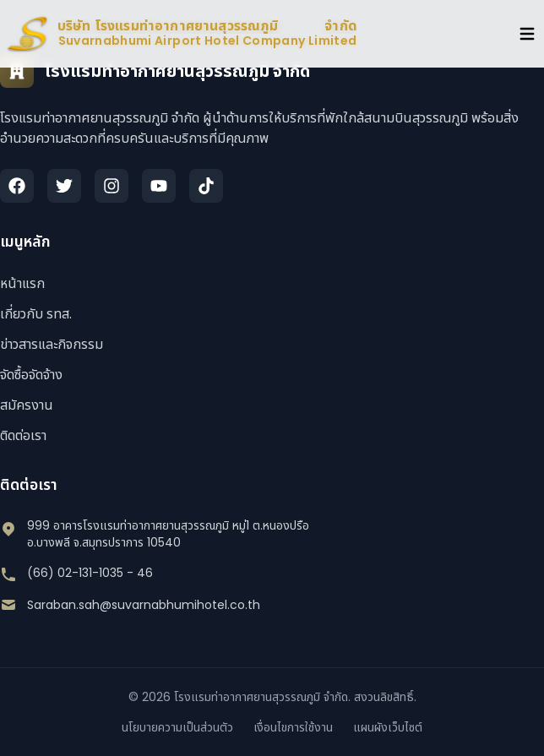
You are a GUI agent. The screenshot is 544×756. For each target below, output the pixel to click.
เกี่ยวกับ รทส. (36, 314)
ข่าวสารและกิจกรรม (52, 344)
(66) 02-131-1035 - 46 (90, 573)
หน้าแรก (22, 283)
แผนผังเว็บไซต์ (388, 727)
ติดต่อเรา (23, 435)
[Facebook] (17, 186)
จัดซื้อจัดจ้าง (31, 375)
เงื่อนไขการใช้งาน (293, 727)
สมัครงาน (27, 405)
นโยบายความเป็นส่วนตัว (177, 727)
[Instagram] (112, 186)
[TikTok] (206, 186)
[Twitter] (64, 186)
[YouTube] (159, 186)
